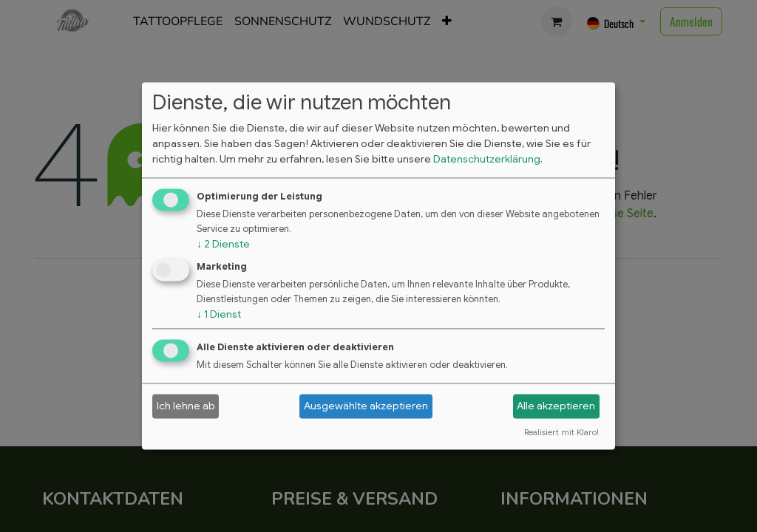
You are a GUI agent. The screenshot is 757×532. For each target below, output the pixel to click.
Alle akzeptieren (556, 406)
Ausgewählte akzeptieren (366, 406)
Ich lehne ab (186, 406)
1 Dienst (219, 314)
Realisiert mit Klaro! (561, 433)
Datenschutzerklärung (487, 159)
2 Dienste (223, 244)
